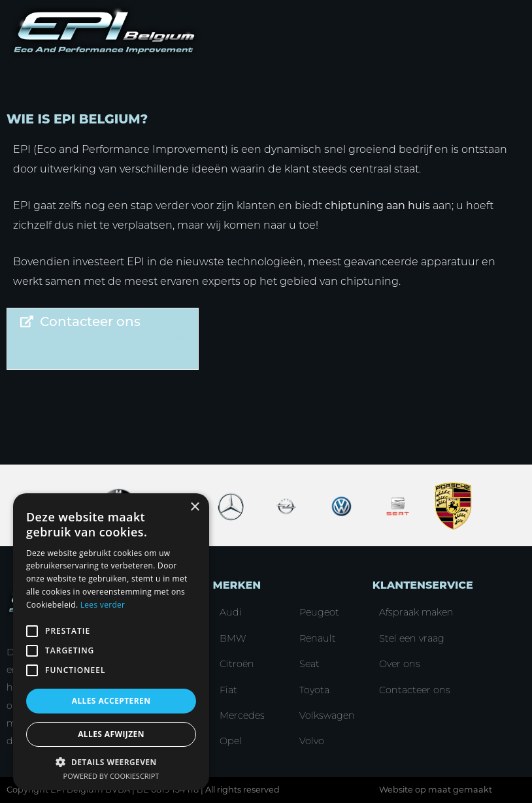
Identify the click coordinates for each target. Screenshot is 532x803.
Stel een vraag (412, 638)
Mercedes (242, 715)
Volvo (312, 741)
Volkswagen (327, 715)
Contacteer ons (415, 690)
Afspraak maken (416, 612)
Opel (231, 741)
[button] (111, 762)
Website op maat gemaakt (436, 790)
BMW (233, 638)
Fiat (228, 690)
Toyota (314, 690)
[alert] (111, 642)
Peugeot (319, 612)
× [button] (194, 507)
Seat (309, 664)
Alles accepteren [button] (111, 701)
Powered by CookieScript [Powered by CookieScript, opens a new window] (111, 776)
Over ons (400, 664)
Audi (231, 612)
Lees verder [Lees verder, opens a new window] (103, 605)
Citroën (237, 664)
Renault (318, 638)
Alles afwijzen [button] (111, 734)
